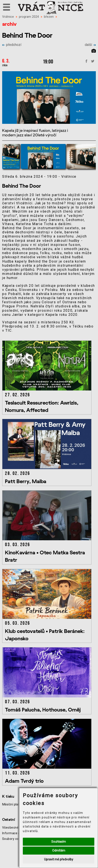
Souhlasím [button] (59, 842)
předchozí (12, 45)
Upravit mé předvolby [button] (59, 859)
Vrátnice (8, 17)
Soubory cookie (13, 839)
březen (49, 17)
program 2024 (29, 17)
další (90, 45)
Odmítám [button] (59, 850)
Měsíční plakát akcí (16, 804)
